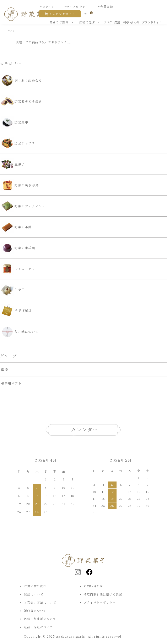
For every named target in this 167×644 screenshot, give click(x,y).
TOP (11, 31)
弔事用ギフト (11, 383)
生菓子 (13, 290)
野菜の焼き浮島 (20, 185)
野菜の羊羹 (16, 227)
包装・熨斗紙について (40, 619)
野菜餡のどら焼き (22, 101)
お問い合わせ (131, 22)
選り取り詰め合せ (22, 80)
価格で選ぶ (87, 22)
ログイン (49, 7)
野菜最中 (15, 122)
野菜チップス (18, 143)
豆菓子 (13, 164)
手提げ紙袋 (16, 311)
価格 (4, 369)
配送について (34, 594)
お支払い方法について (40, 602)
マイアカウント (78, 7)
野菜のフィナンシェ (23, 206)
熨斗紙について (20, 332)
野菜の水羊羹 (18, 248)
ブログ (108, 22)
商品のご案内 (59, 22)
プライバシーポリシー (100, 602)
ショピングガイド (62, 14)
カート (89, 14)
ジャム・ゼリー (20, 269)
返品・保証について (38, 627)
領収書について (35, 611)
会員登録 (107, 7)
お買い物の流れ (35, 586)
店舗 (117, 22)
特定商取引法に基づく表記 (103, 594)
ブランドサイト (152, 22)
